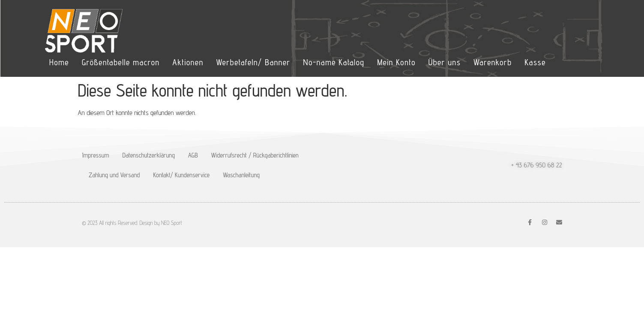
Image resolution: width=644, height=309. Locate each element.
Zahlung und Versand (114, 175)
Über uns (445, 62)
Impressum (96, 155)
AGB (193, 155)
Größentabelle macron (121, 62)
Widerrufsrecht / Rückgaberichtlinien (255, 155)
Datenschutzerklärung (148, 155)
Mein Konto (396, 62)
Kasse (535, 62)
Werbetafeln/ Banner (253, 62)
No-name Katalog (334, 62)
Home (59, 62)
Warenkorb (493, 62)
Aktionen (188, 62)
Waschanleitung (241, 175)
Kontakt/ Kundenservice (182, 175)
